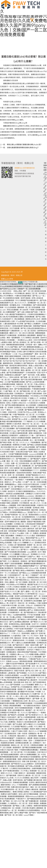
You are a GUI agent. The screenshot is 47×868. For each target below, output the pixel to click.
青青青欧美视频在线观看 (15, 345)
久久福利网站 (16, 636)
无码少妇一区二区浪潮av (27, 603)
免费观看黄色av (11, 484)
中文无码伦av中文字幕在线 (16, 584)
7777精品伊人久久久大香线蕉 (34, 421)
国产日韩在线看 (41, 408)
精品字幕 (35, 510)
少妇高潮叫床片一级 (15, 612)
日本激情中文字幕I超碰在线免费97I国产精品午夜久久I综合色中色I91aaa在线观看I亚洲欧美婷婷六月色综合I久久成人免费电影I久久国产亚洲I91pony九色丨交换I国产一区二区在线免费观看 (23, 286)
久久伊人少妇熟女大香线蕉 (16, 587)
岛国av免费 (7, 780)
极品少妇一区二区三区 (31, 424)
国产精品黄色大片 (31, 612)
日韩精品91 (37, 743)
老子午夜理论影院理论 (11, 771)
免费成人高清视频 (40, 533)
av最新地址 (16, 380)
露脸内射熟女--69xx (9, 785)
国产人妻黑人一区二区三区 (31, 591)
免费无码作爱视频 (40, 806)
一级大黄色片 (19, 480)
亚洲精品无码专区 (19, 626)
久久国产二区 (36, 526)
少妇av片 (30, 605)
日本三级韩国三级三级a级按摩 (21, 468)
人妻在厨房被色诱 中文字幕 (13, 324)
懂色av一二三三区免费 (15, 410)
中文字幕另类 (24, 503)
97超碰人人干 (33, 398)
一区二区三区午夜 (16, 752)
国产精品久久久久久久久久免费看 (24, 417)
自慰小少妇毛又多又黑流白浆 (29, 484)
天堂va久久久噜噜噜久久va (23, 543)
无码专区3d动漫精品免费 (15, 494)
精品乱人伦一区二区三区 (20, 745)
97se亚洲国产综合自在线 (25, 321)
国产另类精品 (22, 673)
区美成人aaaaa (12, 661)
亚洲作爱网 (26, 633)
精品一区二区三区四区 (39, 787)
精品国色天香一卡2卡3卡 (35, 678)
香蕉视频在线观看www (35, 347)
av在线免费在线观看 (8, 384)
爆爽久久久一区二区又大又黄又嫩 (22, 333)
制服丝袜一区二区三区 (25, 384)
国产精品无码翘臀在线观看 (32, 747)
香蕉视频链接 (40, 333)
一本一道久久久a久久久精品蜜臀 (30, 657)
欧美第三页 (22, 689)
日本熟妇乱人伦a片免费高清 (24, 408)
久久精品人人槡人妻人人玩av (14, 538)
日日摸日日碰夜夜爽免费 (19, 433)
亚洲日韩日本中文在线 (19, 398)
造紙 (45, 250)
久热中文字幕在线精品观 (9, 526)
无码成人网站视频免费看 (12, 706)
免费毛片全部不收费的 (9, 794)
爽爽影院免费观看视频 (16, 796)
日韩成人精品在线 (32, 789)
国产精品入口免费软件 (33, 324)
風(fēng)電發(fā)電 (45, 187)
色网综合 (24, 561)
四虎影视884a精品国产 (13, 375)
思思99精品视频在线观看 (27, 505)
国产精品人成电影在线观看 (37, 445)
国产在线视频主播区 (24, 428)
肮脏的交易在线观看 (8, 703)
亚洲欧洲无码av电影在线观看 (20, 624)
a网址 (38, 638)
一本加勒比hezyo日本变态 (10, 501)
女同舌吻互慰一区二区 (13, 466)
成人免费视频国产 (10, 312)
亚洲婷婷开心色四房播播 (33, 601)
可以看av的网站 (16, 617)
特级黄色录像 (24, 526)
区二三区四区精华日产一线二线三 (17, 575)
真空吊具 (45, 182)
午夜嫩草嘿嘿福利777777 (29, 470)
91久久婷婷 (38, 629)
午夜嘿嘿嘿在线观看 (33, 480)
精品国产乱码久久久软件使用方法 (26, 594)
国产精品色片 (19, 487)
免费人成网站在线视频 (26, 759)
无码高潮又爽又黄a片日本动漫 (32, 349)
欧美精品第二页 (28, 466)
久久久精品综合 (14, 561)
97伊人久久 (16, 633)
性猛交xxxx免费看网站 (26, 631)
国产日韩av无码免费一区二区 (36, 766)
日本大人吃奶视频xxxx (9, 699)
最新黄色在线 (8, 363)
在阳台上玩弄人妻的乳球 (25, 529)
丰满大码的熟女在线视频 (33, 456)
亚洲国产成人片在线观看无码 (22, 687)
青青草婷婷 (4, 305)
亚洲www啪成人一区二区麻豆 (32, 368)
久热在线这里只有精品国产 (35, 524)
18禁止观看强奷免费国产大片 (28, 566)
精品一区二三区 (13, 461)
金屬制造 (45, 212)
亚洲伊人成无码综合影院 (24, 596)
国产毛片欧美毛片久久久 (35, 715)
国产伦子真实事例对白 (8, 566)
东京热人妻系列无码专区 (38, 782)
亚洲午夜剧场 (26, 298)
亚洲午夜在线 (18, 780)
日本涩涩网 (12, 557)
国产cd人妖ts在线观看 (27, 447)
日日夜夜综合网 (10, 734)
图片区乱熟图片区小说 (9, 447)
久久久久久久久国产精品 (37, 673)
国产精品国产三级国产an (26, 557)
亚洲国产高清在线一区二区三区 (16, 515)
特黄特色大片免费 (19, 445)
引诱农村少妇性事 (40, 468)
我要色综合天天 (34, 449)
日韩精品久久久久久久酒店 (25, 536)
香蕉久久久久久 (39, 687)
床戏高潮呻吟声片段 (26, 477)
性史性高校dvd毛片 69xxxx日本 (27, 568)
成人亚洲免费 (31, 405)
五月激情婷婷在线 (29, 517)
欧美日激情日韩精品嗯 (13, 356)
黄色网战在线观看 (26, 661)
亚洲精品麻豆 (11, 652)
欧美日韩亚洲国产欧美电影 (27, 652)
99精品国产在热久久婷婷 (21, 547)
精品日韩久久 (23, 736)
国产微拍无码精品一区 (37, 387)
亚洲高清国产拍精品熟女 (18, 531)
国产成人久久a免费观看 (9, 477)
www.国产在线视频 (13, 685)
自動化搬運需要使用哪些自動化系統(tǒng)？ (23, 148)
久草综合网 (12, 736)
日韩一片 (29, 533)
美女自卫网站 (37, 428)
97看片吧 (5, 768)
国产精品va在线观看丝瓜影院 (11, 668)
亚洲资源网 (33, 736)
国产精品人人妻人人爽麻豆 (23, 806)
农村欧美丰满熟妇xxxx (18, 512)
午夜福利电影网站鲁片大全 (15, 678)
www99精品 (29, 815)
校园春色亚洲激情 (8, 743)
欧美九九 (8, 482)
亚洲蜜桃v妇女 (15, 305)
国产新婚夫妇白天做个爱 (14, 601)
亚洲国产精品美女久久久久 (36, 475)
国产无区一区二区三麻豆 (14, 815)
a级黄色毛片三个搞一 (27, 435)
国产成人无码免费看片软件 (19, 359)
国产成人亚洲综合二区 (21, 342)
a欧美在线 (12, 673)
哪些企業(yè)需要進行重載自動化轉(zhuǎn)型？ (25, 144)
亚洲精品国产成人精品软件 (28, 680)
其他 (45, 257)
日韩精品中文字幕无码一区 (10, 713)
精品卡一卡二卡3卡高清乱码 (17, 387)
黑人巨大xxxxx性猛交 (37, 701)
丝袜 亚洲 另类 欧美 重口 (9, 470)
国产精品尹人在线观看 (16, 715)
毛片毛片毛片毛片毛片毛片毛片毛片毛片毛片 (19, 361)
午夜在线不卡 (21, 799)
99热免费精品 (27, 305)
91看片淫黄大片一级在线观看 (25, 773)
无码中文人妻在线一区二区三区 (29, 775)
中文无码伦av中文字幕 (39, 396)
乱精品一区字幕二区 (35, 689)
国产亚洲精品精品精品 (23, 389)
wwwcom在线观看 (36, 454)
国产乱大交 (30, 671)
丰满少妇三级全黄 (29, 356)
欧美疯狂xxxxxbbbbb (26, 496)
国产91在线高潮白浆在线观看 (15, 552)
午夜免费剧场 (36, 442)
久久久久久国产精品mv (30, 713)
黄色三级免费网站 (13, 368)
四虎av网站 (18, 291)
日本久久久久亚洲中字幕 (22, 666)
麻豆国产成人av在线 (20, 419)
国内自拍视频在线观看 (8, 689)
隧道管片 (45, 240)
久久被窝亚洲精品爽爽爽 (21, 510)
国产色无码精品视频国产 (16, 373)
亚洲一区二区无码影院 (16, 475)
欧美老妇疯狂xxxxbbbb (38, 515)
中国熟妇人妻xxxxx (17, 654)
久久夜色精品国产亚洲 (39, 792)
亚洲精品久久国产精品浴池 (24, 363)
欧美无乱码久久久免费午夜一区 (32, 694)
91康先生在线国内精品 (23, 296)
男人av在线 (32, 587)
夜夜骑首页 (17, 747)
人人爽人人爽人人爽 (20, 696)
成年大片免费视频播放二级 (30, 754)
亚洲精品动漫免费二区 (24, 743)
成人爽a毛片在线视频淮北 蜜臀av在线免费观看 (17, 317)
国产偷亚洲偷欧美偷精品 (20, 396)
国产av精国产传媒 (21, 813)
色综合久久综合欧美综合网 (27, 722)
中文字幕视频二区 (11, 589)
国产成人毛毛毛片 (18, 426)
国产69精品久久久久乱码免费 (34, 724)
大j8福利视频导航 (20, 615)
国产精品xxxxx (25, 573)
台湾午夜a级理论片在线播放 (18, 729)
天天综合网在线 (31, 426)
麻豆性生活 (9, 480)
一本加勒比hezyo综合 (24, 340)
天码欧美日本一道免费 (24, 738)
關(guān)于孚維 (44, 181)
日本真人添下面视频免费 (17, 545)
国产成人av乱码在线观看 (35, 382)
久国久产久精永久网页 (19, 731)
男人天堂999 (12, 603)
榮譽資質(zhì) (44, 216)
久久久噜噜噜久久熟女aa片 (20, 554)
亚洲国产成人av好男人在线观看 (20, 508)
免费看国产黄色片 (25, 699)
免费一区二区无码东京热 (20, 463)
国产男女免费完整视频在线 (15, 405)
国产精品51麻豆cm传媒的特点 (24, 571)
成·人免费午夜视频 (13, 598)
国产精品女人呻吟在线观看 (28, 619)
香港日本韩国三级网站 (21, 792)
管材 (45, 201)
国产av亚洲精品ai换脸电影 (20, 622)
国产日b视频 (18, 724)
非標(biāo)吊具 (45, 197)
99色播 (38, 692)
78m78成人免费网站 (8, 722)
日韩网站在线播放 (37, 745)
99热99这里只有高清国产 (24, 629)
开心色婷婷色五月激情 (11, 298)
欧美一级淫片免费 (32, 645)
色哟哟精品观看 (20, 647)
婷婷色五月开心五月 (33, 319)
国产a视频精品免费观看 (38, 785)
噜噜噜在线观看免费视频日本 (35, 564)
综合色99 (11, 491)
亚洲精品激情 (13, 610)
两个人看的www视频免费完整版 (24, 643)
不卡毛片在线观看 (34, 615)
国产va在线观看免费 (36, 720)
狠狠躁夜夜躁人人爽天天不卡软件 (25, 559)
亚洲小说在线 (15, 377)
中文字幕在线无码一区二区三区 (13, 789)
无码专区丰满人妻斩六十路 (18, 720)
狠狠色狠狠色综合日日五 (12, 761)
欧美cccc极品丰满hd (37, 366)
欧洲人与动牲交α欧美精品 (10, 675)
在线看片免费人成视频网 (9, 503)
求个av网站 (17, 482)
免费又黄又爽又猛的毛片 (20, 787)
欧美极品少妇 (41, 617)
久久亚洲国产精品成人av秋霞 (22, 727)
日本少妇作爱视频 (40, 340)
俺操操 (41, 736)
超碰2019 (35, 633)
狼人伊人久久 (36, 503)
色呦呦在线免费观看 (21, 782)
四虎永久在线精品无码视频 (21, 438)
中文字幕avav (5, 417)
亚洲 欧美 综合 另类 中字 (23, 682)
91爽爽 (32, 310)
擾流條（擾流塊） (45, 217)
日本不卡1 (36, 624)
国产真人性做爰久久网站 (18, 741)
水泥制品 (45, 226)
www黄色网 (32, 552)
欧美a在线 (40, 571)
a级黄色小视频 (7, 342)
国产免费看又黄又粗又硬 (33, 780)
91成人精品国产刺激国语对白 (15, 314)
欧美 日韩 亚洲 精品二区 (31, 761)
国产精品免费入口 (23, 459)
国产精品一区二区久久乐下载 (14, 801)
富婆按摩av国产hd (26, 610)
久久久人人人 (24, 442)
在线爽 (10, 408)
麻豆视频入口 (41, 496)
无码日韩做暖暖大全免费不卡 (30, 461)
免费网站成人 (23, 659)
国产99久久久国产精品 (36, 501)
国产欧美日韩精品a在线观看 (18, 440)
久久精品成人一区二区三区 (18, 803)
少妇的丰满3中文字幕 (9, 605)
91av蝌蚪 (21, 533)
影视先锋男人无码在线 (8, 496)
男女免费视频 (19, 319)
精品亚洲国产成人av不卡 (35, 538)
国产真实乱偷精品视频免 (10, 754)
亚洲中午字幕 (5, 787)
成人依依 (21, 605)
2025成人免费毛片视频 (30, 598)
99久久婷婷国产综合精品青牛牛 (27, 300)
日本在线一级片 (31, 345)
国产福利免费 (11, 775)
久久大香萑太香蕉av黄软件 (35, 654)
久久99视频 (40, 414)
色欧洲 (32, 729)
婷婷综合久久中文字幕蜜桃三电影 (33, 498)
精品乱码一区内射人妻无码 (24, 638)
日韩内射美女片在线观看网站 (30, 757)
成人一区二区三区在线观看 (10, 498)
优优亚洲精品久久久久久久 (21, 489)
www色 (24, 501)
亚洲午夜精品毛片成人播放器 (15, 522)
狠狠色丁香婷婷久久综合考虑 (11, 424)
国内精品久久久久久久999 (33, 668)
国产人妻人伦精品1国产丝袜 (28, 312)
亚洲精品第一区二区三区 (37, 303)
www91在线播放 (28, 685)
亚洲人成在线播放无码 (16, 710)
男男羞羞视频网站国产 (8, 619)
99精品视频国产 (29, 617)
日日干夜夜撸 (15, 328)
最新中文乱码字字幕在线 (15, 664)
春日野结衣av (8, 293)
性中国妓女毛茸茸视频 (16, 766)
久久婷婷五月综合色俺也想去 (20, 768)
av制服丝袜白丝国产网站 (21, 519)
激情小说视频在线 (36, 433)
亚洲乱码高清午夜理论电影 (22, 326)
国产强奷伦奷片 (19, 645)
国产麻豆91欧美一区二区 (9, 442)
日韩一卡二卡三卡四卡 (31, 636)
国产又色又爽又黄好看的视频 (32, 380)
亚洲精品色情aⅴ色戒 (37, 696)
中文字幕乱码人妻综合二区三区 (26, 293)
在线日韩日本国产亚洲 (24, 452)
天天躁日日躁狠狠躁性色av (26, 491)
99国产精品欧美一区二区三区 (24, 414)
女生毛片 (30, 650)
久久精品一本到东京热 (8, 412)
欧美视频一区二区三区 (38, 771)
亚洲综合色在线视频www (27, 608)
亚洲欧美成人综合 (7, 389)
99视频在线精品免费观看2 (29, 750)
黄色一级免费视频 (13, 338)
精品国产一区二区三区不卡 (31, 401)
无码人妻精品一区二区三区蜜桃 (16, 582)
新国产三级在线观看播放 (14, 564)
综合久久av (15, 550)
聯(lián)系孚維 (44, 199)
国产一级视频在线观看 (34, 487)
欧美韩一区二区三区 (35, 545)
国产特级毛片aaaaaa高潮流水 (23, 764)
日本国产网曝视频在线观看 (18, 454)
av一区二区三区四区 (29, 331)
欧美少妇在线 (19, 671)
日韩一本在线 (22, 734)
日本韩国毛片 (19, 394)
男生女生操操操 (13, 310)
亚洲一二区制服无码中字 (37, 741)
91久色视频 (30, 640)
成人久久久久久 (21, 303)
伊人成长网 (24, 310)
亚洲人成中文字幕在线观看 (29, 794)
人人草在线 (5, 398)
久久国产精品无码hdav (22, 580)
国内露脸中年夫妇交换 (26, 692)
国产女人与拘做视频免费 (27, 717)
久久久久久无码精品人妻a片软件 (27, 778)
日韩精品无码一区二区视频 (11, 808)
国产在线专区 (5, 727)
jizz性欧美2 (7, 666)
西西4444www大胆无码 (35, 796)
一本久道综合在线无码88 (32, 706)
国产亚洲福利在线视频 (24, 703)
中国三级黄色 (42, 603)
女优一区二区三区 (38, 666)
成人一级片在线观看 (37, 440)
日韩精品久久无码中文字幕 (35, 494)
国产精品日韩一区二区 (28, 391)
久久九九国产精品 (11, 347)
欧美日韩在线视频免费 (14, 456)
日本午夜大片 (42, 752)
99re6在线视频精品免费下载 (11, 540)
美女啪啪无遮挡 (34, 531)
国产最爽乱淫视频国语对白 (35, 410)
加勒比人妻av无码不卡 (12, 401)
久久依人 (13, 533)
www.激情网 (11, 608)
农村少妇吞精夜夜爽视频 (24, 708)
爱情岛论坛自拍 (19, 640)
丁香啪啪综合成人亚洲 (19, 701)
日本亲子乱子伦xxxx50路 (27, 412)
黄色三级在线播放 (8, 536)
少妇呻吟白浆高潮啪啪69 (37, 314)
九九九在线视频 (11, 307)
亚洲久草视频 (34, 803)
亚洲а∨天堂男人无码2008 (16, 403)
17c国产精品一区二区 (11, 391)
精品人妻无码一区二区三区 (31, 370)
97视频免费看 (23, 785)
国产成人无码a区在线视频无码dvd (33, 328)
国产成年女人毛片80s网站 (32, 540)
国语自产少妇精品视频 (8, 335)
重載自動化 (18, 68)
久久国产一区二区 (29, 482)
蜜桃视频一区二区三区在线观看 (29, 307)
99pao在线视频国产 (26, 354)
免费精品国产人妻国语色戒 (10, 331)
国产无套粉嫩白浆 (32, 801)
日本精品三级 (19, 524)
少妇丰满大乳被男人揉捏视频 (33, 808)
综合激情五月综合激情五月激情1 (31, 589)
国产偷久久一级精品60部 (30, 550)
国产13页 (22, 347)
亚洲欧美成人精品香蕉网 (27, 335)
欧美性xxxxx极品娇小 (19, 449)
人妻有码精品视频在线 (8, 657)
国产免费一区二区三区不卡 (31, 377)
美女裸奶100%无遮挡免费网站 (29, 810)
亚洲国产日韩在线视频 (34, 394)
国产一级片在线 (29, 375)
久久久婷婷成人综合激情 (30, 338)
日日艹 (3, 410)
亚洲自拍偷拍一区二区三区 (11, 517)
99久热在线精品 (30, 752)
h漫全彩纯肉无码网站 (24, 473)
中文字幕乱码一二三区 (9, 354)
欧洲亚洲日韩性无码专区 (19, 366)
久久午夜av (25, 771)
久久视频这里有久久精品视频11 (15, 650)
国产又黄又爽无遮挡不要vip (28, 431)
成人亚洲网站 (8, 629)
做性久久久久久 (7, 773)
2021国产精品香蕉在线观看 (15, 382)
